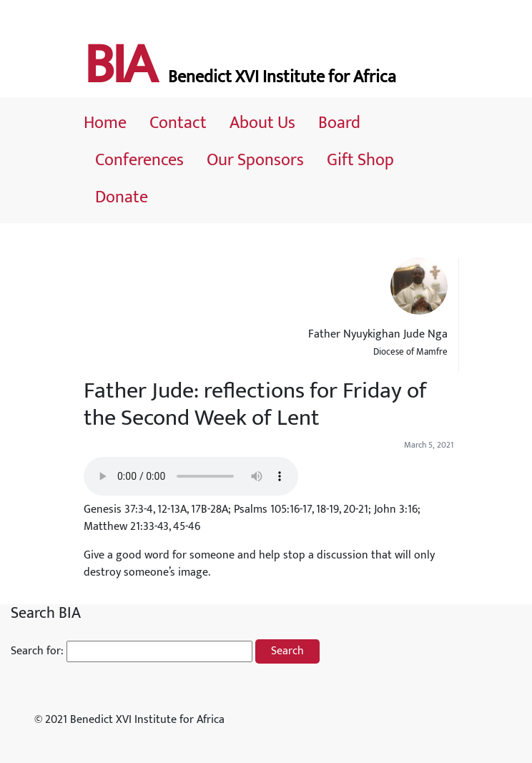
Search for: (37, 651)
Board (339, 123)
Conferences (139, 160)
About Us (262, 123)
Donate (122, 197)
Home (105, 123)
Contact (178, 123)
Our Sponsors (255, 160)
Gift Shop (360, 160)
